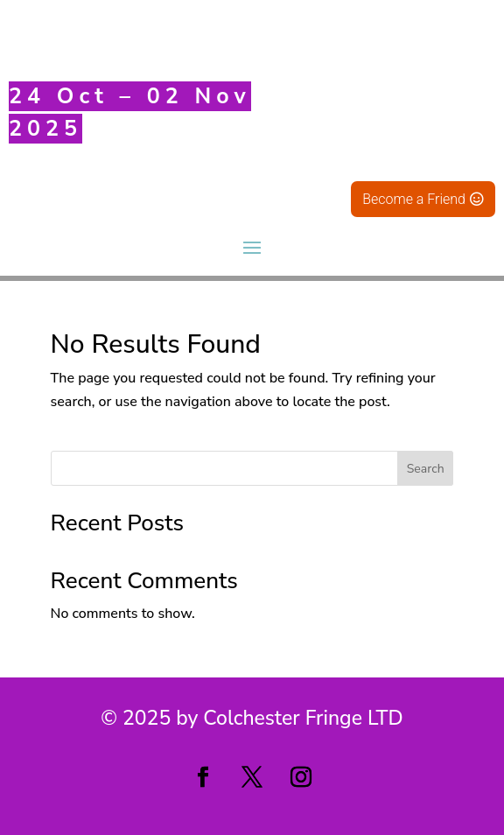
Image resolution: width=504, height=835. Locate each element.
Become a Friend (414, 199)
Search (426, 469)
